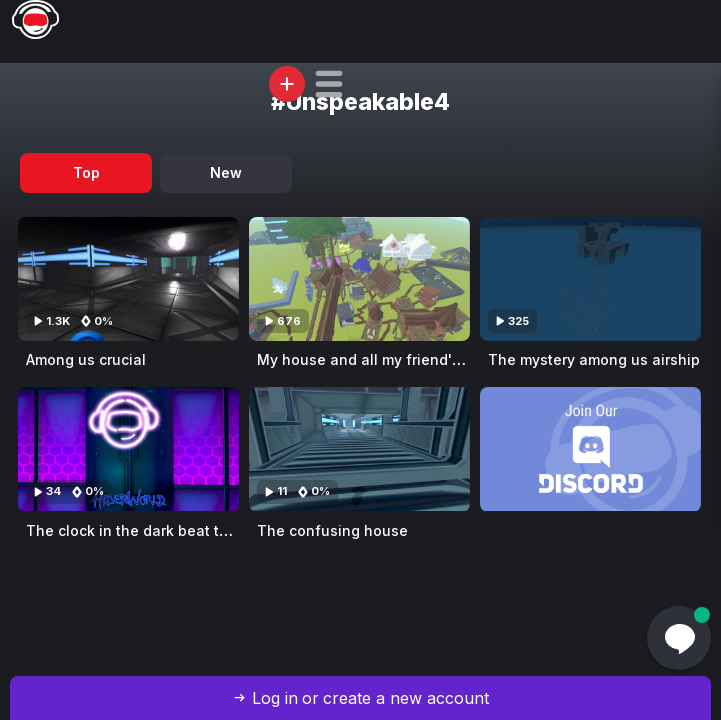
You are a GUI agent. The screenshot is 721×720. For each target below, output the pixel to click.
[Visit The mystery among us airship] (590, 279)
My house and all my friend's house (382, 359)
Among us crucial (86, 359)
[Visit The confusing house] (359, 449)
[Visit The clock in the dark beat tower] (128, 449)
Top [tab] (86, 172)
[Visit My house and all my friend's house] (359, 279)
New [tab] (226, 172)
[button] (329, 84)
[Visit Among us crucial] (128, 279)
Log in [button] (275, 698)
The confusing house (332, 530)
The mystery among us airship (594, 359)
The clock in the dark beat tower (140, 530)
